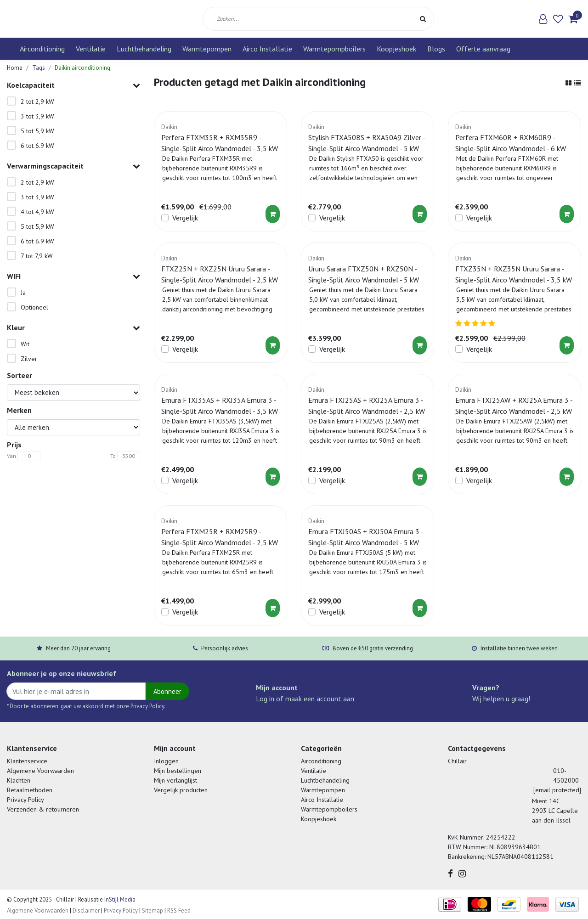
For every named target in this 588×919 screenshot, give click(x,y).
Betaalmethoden (30, 790)
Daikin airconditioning (82, 68)
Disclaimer (86, 911)
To (113, 456)
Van (11, 456)
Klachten (19, 780)
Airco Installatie (267, 49)
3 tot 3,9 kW (37, 116)
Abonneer (167, 691)
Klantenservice (27, 761)
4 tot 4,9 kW (37, 212)
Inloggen (166, 761)
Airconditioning (42, 49)
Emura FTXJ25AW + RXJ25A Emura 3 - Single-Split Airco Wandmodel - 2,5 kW (514, 406)
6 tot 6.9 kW (37, 146)
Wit (25, 344)
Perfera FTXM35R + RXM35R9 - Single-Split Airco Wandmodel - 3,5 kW (220, 143)
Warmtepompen (207, 49)
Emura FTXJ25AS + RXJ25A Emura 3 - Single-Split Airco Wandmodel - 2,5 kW (367, 406)
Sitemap (153, 911)
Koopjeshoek (396, 49)
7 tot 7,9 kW (37, 256)
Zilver (29, 359)
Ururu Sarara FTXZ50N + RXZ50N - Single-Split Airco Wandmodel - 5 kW (364, 274)
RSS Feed (179, 911)
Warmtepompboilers (334, 49)
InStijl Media (119, 899)
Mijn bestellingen (178, 771)
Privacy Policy (25, 800)
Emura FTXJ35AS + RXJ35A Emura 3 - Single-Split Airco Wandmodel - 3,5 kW (220, 406)
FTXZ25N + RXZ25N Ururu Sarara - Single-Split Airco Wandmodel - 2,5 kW (220, 274)
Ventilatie (91, 49)
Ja (23, 293)
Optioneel (34, 307)
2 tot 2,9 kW (37, 101)
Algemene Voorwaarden (40, 771)
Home (15, 68)
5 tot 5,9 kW (37, 131)
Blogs (436, 49)
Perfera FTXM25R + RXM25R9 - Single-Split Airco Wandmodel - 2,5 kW (220, 537)
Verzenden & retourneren (43, 809)
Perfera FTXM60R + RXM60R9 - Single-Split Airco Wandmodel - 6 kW (511, 143)
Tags (39, 68)
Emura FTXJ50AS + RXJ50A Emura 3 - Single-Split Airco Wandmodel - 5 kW (366, 537)
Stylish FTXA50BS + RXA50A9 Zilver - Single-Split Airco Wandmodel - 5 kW (367, 143)
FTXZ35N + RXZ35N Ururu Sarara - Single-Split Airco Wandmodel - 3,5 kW (514, 274)
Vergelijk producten (181, 790)
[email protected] (557, 790)
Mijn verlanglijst (175, 780)
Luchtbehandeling (144, 49)
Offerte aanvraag (483, 49)
